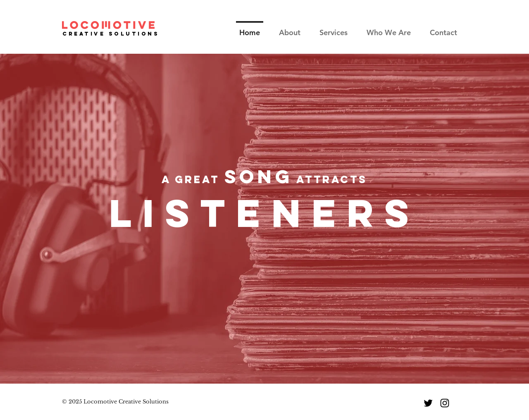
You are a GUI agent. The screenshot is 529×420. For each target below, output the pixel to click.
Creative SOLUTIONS (111, 34)
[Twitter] (428, 403)
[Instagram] (445, 403)
